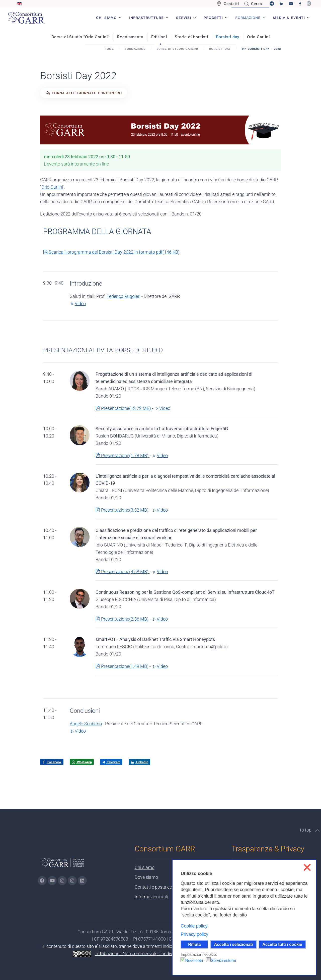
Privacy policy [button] (194, 934)
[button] (317, 831)
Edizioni (159, 37)
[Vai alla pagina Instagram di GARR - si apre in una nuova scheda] (62, 881)
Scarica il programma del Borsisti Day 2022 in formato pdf (111, 252)
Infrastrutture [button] (149, 18)
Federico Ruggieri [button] (124, 296)
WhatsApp (82, 762)
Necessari (194, 961)
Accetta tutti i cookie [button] (282, 944)
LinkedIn (139, 762)
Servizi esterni (223, 961)
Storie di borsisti (191, 37)
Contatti (228, 4)
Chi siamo (145, 867)
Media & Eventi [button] (292, 18)
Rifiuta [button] (194, 944)
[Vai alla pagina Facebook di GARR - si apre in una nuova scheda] (42, 881)
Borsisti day (228, 37)
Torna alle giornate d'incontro (84, 93)
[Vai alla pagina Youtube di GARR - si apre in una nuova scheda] (52, 881)
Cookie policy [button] (194, 926)
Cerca (253, 4)
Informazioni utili (151, 897)
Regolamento (130, 37)
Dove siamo (146, 877)
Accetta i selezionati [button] (234, 944)
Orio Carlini (258, 37)
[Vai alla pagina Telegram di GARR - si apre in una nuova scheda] (72, 881)
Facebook (52, 762)
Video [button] (78, 304)
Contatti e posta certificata (161, 887)
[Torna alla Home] (26, 18)
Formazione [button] (250, 18)
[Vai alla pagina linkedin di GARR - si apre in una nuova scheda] (82, 881)
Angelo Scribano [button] (86, 724)
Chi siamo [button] (109, 18)
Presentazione (124, 408)
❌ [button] (307, 867)
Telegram (111, 762)
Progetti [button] (216, 18)
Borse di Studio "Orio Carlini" (80, 37)
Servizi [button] (186, 18)
